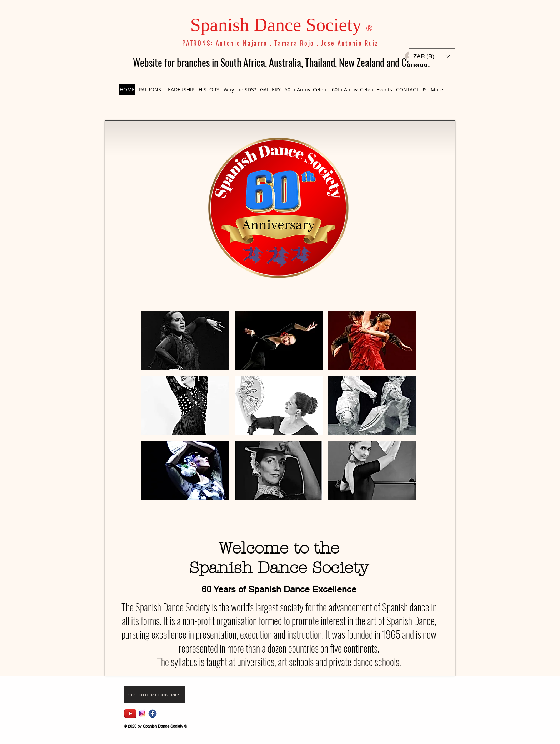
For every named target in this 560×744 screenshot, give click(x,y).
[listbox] (432, 56)
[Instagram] (142, 714)
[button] (432, 56)
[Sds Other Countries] (154, 695)
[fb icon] (152, 714)
